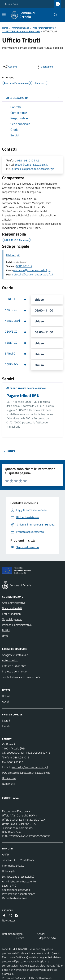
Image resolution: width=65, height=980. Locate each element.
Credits (20, 938)
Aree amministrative (14, 603)
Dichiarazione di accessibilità (18, 877)
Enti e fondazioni (12, 614)
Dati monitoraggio (12, 934)
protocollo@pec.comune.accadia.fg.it (33, 169)
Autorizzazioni (10, 660)
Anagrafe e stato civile (15, 655)
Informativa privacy (13, 866)
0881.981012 (24, 266)
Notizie (6, 696)
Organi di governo (12, 619)
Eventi (6, 726)
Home (5, 28)
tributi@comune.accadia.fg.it (31, 165)
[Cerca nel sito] (54, 15)
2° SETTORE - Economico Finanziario (21, 31)
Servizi (41, 934)
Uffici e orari (9, 778)
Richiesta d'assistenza (15, 898)
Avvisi (5, 701)
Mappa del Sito (47, 938)
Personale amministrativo (17, 625)
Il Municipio (13, 255)
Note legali (8, 871)
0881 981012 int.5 (28, 160)
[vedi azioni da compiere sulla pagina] (44, 67)
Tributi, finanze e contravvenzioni (26, 388)
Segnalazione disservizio (16, 890)
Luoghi (6, 720)
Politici (6, 630)
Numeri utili (9, 784)
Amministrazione (20, 28)
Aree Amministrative (43, 28)
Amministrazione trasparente (19, 881)
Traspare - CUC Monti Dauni (18, 860)
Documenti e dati (12, 608)
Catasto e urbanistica (14, 666)
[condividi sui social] (10, 67)
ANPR (6, 854)
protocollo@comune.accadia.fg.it (32, 270)
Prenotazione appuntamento (19, 894)
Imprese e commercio (14, 671)
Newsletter (9, 920)
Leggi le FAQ (9, 886)
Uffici (5, 636)
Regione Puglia (12, 4)
